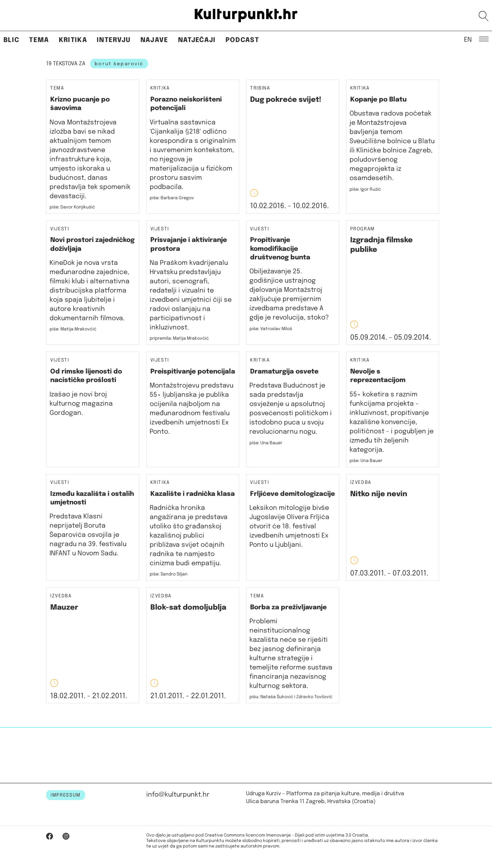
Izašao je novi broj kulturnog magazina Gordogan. (81, 404)
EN (468, 39)
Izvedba (361, 483)
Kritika (73, 40)
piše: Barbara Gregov (172, 198)
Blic (11, 40)
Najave (154, 40)
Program (363, 229)
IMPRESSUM (66, 795)
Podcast (242, 40)
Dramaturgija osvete (284, 372)
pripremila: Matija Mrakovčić (179, 338)
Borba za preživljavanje (288, 607)
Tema (39, 40)
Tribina (260, 88)
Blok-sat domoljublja (188, 608)
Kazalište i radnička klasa (193, 494)
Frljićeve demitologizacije (292, 494)
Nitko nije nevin (379, 494)
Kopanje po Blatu (378, 100)
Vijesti (60, 229)
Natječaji (197, 40)
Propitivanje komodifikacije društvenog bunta (280, 249)
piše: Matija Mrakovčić (73, 329)
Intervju (114, 40)
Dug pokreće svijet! (286, 100)
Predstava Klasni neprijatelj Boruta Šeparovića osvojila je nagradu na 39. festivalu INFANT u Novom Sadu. (88, 535)
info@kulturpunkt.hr (178, 795)
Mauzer (64, 608)
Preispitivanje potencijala (193, 372)
